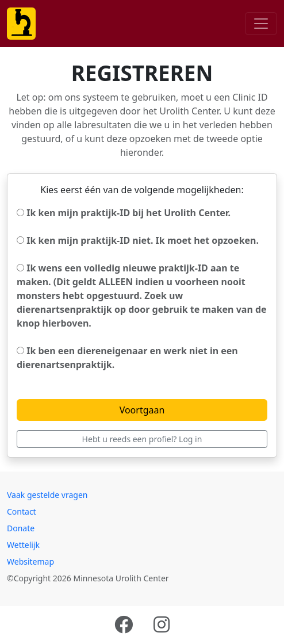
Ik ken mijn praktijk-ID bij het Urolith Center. (124, 213)
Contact (22, 511)
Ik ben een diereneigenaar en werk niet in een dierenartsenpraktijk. (127, 358)
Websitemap (30, 561)
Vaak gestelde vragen (47, 495)
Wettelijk (23, 545)
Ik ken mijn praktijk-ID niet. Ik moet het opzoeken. (138, 240)
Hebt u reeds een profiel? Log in (142, 439)
